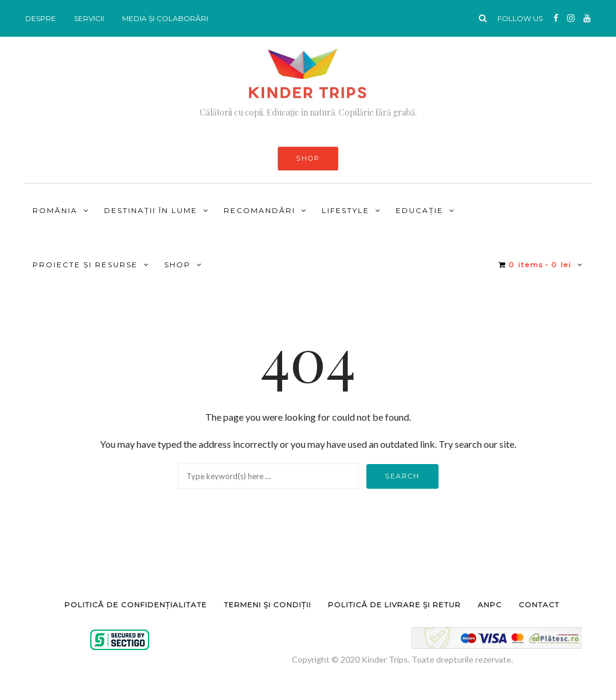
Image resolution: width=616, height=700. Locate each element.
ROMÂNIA (55, 210)
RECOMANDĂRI (260, 210)
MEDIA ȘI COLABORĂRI (165, 18)
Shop (177, 265)
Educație (420, 210)
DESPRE (41, 18)
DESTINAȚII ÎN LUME (151, 210)
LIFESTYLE (346, 210)
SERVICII (89, 18)
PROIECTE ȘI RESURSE (85, 265)
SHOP (308, 158)
